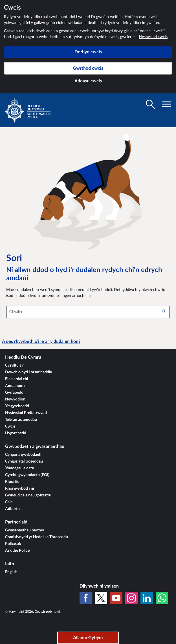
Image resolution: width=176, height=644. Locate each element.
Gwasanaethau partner (25, 530)
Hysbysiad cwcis (153, 37)
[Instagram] (131, 598)
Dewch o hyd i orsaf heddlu (29, 372)
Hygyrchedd (16, 433)
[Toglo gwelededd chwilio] (150, 104)
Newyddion (15, 399)
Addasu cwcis (88, 81)
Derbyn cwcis (88, 52)
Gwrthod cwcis (88, 68)
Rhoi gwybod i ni (20, 489)
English (11, 572)
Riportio (12, 482)
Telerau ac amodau (21, 420)
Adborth (12, 509)
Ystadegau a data (19, 468)
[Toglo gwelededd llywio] (167, 104)
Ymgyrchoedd (17, 406)
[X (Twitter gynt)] (101, 598)
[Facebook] (86, 598)
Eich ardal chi (17, 379)
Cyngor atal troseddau (24, 461)
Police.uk (13, 544)
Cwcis (10, 426)
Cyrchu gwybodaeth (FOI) (27, 475)
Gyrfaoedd (14, 393)
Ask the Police (17, 551)
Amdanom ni (16, 386)
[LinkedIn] (147, 598)
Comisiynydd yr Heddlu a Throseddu (37, 537)
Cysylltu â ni (15, 365)
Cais (9, 502)
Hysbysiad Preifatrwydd (26, 413)
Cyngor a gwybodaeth (24, 455)
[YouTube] (116, 598)
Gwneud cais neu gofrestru (28, 495)
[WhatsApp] (162, 598)
